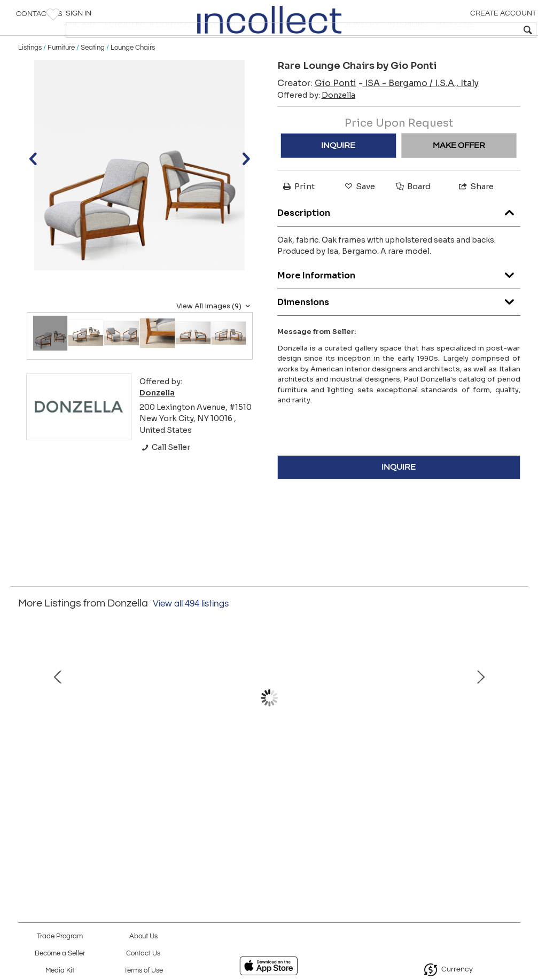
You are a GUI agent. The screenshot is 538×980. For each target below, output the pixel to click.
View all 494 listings (191, 637)
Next (512, 742)
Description (399, 243)
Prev (26, 742)
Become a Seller (60, 954)
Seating (93, 81)
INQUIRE (338, 179)
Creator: (317, 117)
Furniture (61, 81)
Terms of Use (143, 971)
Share (475, 220)
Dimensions (399, 333)
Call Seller (165, 480)
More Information (399, 306)
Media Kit (60, 971)
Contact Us (39, 19)
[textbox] (453, 30)
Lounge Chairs (133, 81)
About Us (143, 936)
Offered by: (316, 129)
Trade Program (60, 936)
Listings (30, 81)
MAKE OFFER (459, 179)
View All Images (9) (215, 339)
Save (359, 220)
